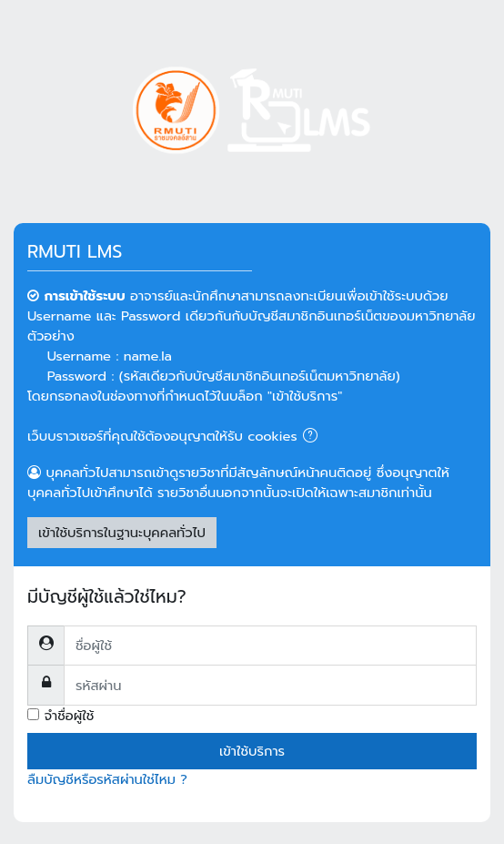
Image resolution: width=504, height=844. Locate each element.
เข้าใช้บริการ (252, 751)
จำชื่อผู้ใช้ (69, 716)
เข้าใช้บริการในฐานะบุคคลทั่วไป (122, 533)
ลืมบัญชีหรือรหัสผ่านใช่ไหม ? (107, 779)
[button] (314, 437)
